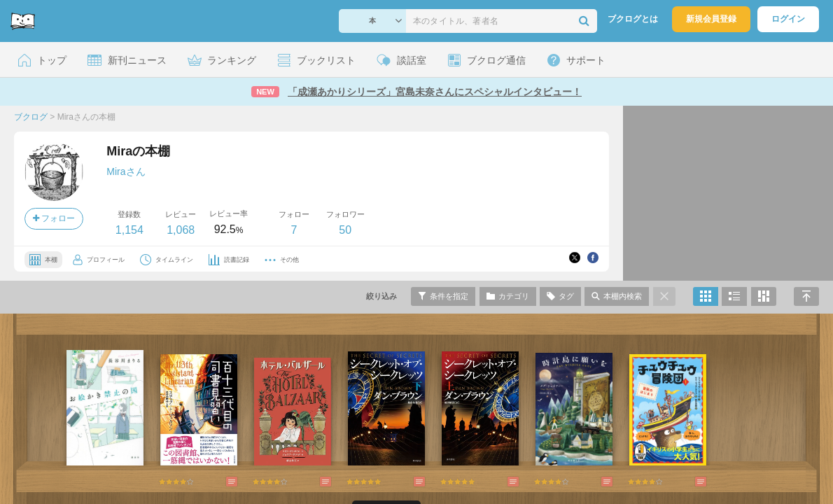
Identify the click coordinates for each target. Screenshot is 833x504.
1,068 (181, 230)
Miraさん (126, 171)
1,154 (129, 230)
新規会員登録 (711, 19)
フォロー (54, 218)
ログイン (788, 19)
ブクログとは (633, 19)
